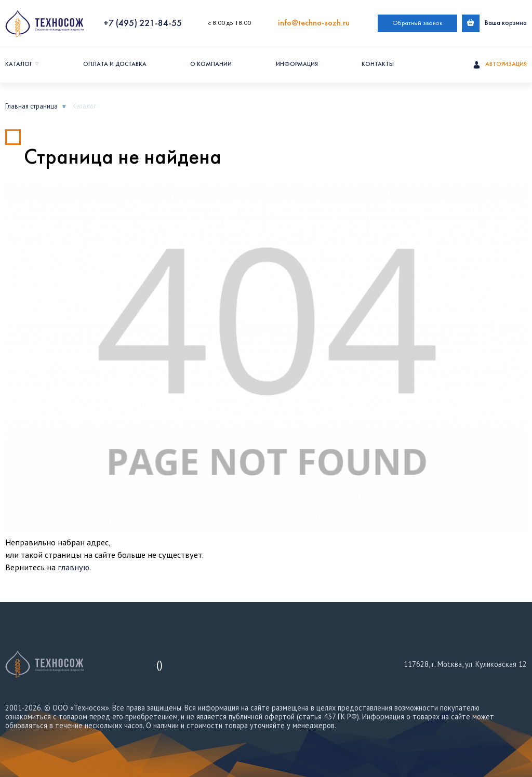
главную (74, 567)
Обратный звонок (417, 23)
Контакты (378, 64)
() (159, 664)
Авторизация (500, 65)
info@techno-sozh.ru (314, 23)
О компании (211, 64)
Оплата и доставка (115, 64)
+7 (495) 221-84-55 (143, 24)
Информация (297, 64)
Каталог (19, 64)
